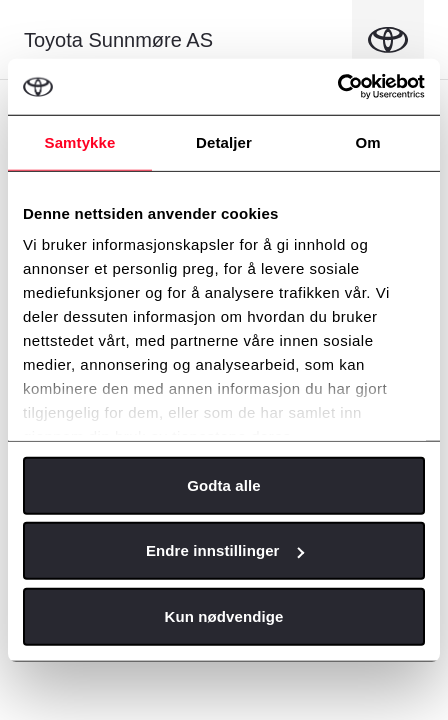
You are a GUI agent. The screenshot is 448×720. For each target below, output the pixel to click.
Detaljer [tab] (224, 141)
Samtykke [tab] (80, 141)
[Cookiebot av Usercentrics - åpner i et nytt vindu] (337, 87)
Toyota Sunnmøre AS (118, 40)
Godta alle (224, 484)
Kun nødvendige (224, 615)
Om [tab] (367, 141)
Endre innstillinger (225, 550)
